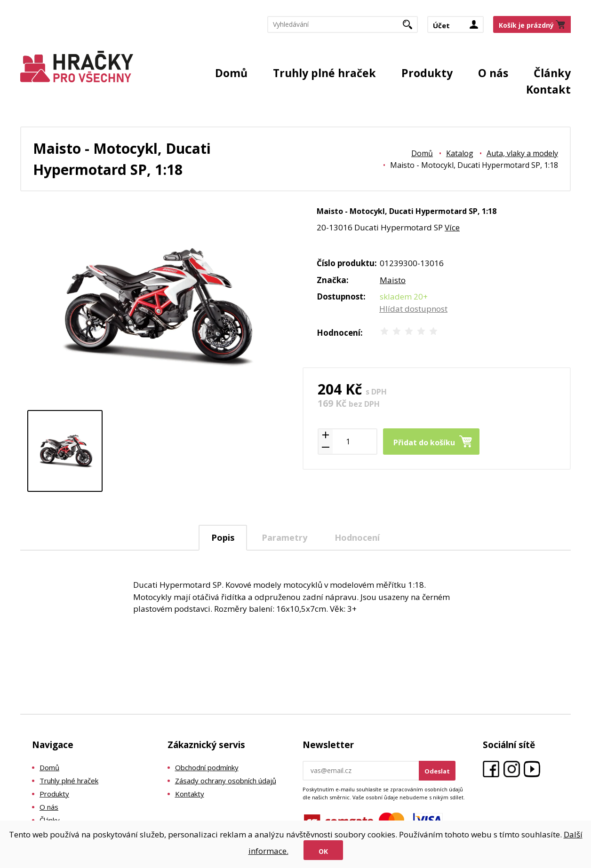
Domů (231, 73)
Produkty (427, 73)
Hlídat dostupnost (413, 309)
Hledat (411, 27)
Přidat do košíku (424, 442)
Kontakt (548, 89)
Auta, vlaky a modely (522, 153)
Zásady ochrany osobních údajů (226, 781)
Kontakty (190, 794)
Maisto (393, 280)
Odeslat (437, 771)
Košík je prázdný (526, 25)
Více (452, 227)
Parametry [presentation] (284, 537)
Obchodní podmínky (207, 767)
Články (552, 73)
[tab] (223, 538)
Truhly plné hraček (324, 73)
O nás (493, 73)
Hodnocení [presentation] (357, 537)
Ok (323, 851)
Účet (441, 25)
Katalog (460, 153)
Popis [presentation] (223, 537)
